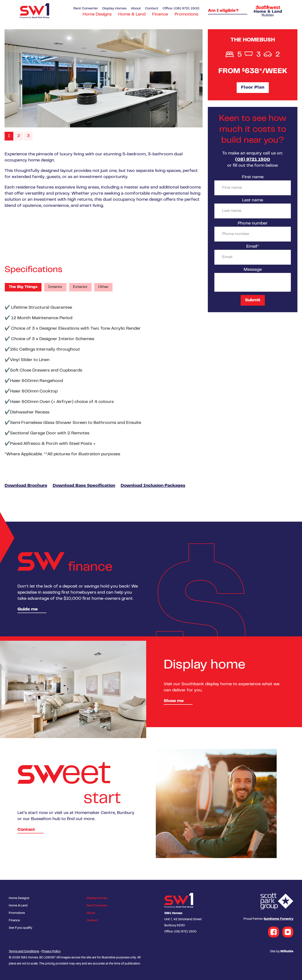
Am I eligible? (223, 11)
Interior (55, 287)
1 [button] (9, 136)
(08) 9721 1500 (253, 160)
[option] (104, 78)
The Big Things (23, 287)
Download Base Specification (84, 486)
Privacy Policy (51, 952)
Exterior (80, 287)
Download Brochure (26, 486)
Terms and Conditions (24, 952)
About (136, 9)
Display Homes (114, 9)
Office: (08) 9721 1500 (181, 9)
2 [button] (19, 136)
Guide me (28, 609)
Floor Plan (253, 88)
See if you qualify (20, 928)
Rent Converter (86, 9)
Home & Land (132, 15)
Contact (152, 9)
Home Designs (97, 15)
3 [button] (28, 136)
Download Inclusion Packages (153, 486)
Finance (160, 15)
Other (103, 287)
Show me (174, 701)
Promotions (186, 15)
